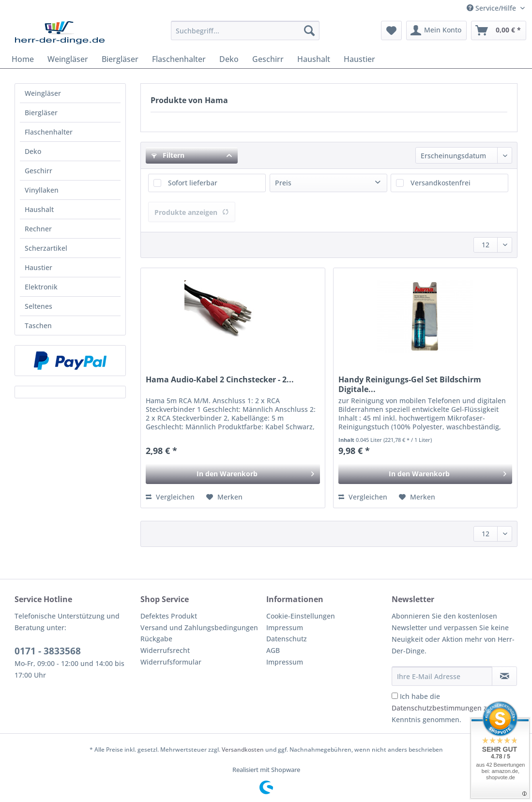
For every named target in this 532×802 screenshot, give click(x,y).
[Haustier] (359, 59)
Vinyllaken (42, 190)
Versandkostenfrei (441, 183)
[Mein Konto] (436, 30)
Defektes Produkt (169, 616)
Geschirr (38, 171)
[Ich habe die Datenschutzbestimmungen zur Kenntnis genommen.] (395, 696)
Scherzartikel (46, 248)
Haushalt (39, 209)
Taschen (38, 325)
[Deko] (229, 59)
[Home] (23, 59)
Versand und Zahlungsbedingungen (199, 628)
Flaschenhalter (49, 132)
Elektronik (41, 287)
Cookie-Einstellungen (301, 616)
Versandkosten (243, 749)
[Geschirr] (268, 59)
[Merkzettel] (391, 30)
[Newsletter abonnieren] (504, 676)
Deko (33, 151)
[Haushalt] (314, 59)
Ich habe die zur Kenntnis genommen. (443, 708)
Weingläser (43, 93)
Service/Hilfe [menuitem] (492, 8)
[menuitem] (245, 35)
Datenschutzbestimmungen (437, 708)
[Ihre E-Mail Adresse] (442, 676)
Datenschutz (287, 639)
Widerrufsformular (171, 662)
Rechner (38, 229)
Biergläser (41, 113)
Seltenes (38, 306)
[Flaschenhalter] (179, 59)
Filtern (168, 155)
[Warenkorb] (499, 30)
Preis (283, 183)
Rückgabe (156, 639)
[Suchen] (309, 30)
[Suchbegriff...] (245, 30)
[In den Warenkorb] (233, 474)
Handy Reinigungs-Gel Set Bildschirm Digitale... (410, 384)
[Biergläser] (120, 59)
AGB (273, 650)
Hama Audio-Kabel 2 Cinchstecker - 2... (220, 380)
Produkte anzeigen (192, 212)
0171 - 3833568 (48, 651)
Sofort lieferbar (193, 183)
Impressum (285, 628)
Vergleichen (170, 497)
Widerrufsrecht (165, 650)
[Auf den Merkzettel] (224, 497)
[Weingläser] (68, 59)
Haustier (38, 267)
